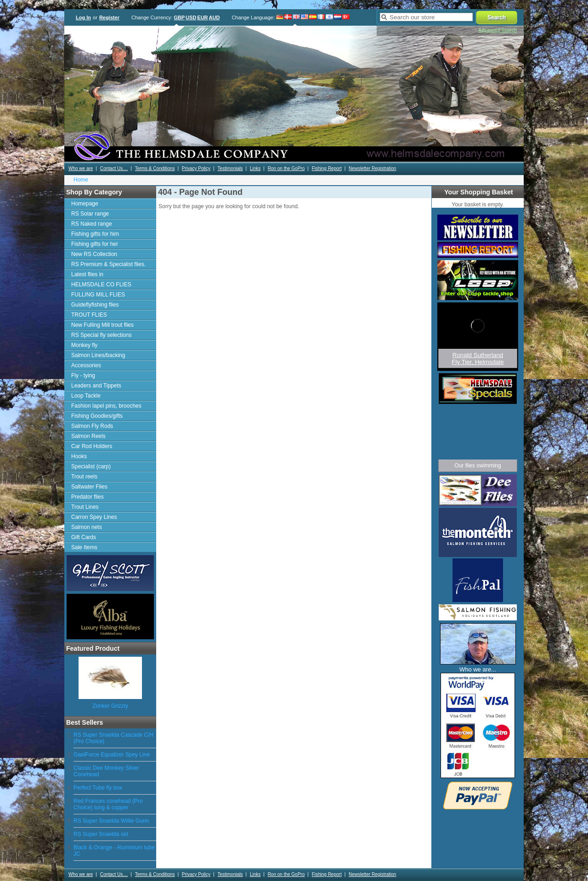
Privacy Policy (196, 168)
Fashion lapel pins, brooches (106, 406)
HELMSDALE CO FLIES (101, 284)
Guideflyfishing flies (95, 305)
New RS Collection (94, 254)
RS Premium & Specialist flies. (108, 264)
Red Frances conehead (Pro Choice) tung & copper (108, 804)
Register (109, 17)
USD (191, 17)
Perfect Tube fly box (98, 788)
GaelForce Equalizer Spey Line (112, 755)
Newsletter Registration (372, 168)
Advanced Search (498, 30)
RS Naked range (92, 224)
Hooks (79, 456)
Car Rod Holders (92, 446)
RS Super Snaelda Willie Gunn (111, 821)
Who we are (81, 168)
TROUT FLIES (89, 315)
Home (81, 180)
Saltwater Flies (89, 487)
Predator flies (88, 497)
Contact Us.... (114, 168)
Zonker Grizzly (110, 706)
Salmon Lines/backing (98, 355)
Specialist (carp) (91, 466)
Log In (83, 17)
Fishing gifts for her (95, 244)
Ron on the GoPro (286, 168)
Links (255, 168)
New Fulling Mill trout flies (102, 325)
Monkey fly (84, 345)
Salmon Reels (88, 436)
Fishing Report (327, 168)
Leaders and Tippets (96, 386)
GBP (179, 17)
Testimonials (230, 168)
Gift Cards (84, 537)
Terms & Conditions (155, 168)
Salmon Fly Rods (92, 426)
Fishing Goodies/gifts (97, 416)
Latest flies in (87, 274)
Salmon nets (87, 527)
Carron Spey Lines (94, 517)
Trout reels (84, 477)
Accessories (86, 365)
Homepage (85, 204)
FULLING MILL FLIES (98, 295)
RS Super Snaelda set (101, 834)
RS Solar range (90, 214)
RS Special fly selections (101, 335)
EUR (202, 17)
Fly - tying (83, 375)
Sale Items (84, 547)
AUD (215, 17)
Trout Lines (85, 507)
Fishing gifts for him (95, 234)
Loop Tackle (86, 396)
